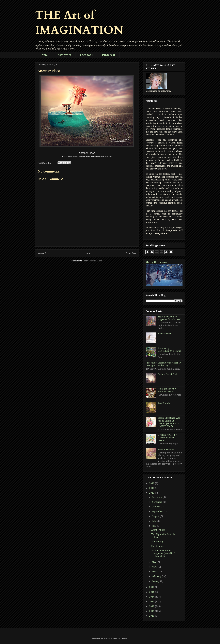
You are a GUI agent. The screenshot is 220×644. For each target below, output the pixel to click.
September (158, 512)
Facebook (87, 55)
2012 (152, 606)
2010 (152, 616)
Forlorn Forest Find (167, 374)
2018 (152, 488)
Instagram (64, 55)
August (156, 516)
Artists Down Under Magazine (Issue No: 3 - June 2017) (163, 553)
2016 (152, 587)
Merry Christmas (156, 262)
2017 (152, 493)
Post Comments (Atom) (93, 261)
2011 (152, 611)
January (156, 581)
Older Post (131, 253)
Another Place (158, 530)
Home (44, 55)
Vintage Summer (166, 450)
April (155, 567)
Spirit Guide (158, 546)
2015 (152, 592)
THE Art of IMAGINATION (79, 23)
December (157, 497)
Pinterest (109, 55)
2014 (152, 597)
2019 (152, 483)
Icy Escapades (164, 334)
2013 (152, 602)
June (154, 526)
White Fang (157, 542)
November (157, 502)
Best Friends (164, 403)
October (156, 507)
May (154, 562)
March (155, 572)
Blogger (124, 638)
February (157, 577)
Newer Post (43, 253)
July (154, 521)
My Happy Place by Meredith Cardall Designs (167, 438)
